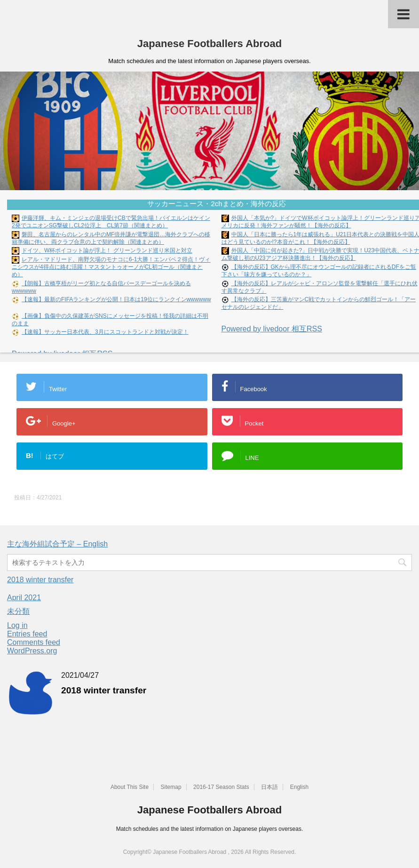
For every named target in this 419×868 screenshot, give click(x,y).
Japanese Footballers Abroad (209, 44)
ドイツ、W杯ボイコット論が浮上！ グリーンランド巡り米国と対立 (107, 251)
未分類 (18, 611)
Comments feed (34, 642)
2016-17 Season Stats (221, 787)
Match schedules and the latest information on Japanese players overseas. (210, 829)
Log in (17, 625)
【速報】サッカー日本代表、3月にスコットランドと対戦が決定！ (105, 332)
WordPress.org (32, 651)
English (299, 787)
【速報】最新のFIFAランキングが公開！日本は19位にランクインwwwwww (116, 299)
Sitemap (171, 787)
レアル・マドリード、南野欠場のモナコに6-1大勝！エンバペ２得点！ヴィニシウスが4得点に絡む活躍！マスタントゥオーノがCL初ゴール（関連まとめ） (111, 267)
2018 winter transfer (40, 580)
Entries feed (27, 634)
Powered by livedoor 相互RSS (272, 329)
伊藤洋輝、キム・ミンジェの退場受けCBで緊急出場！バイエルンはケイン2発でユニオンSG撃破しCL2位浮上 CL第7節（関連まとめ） (111, 222)
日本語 (269, 787)
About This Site (130, 787)
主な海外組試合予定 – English (57, 544)
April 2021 (24, 598)
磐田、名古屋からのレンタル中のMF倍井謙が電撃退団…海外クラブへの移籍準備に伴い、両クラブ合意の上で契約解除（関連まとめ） (111, 238)
